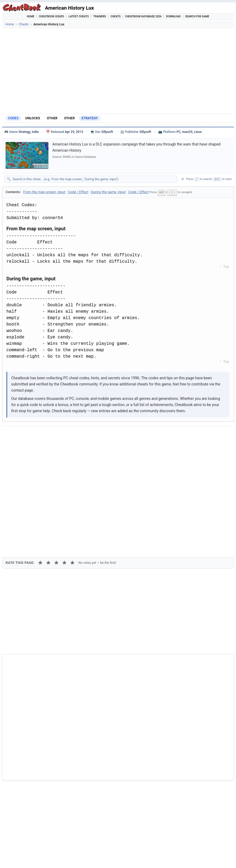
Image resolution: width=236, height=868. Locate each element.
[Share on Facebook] (22, 435)
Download (173, 16)
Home (30, 16)
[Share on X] (35, 435)
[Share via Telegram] (87, 435)
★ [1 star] (40, 463)
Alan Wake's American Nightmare (38, 773)
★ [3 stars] (56, 463)
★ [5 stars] (72, 463)
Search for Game (197, 16)
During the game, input (108, 192)
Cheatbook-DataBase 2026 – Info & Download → (105, 667)
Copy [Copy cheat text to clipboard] (30, 447)
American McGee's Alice (31, 782)
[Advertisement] (118, 71)
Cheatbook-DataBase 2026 (143, 16)
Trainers (100, 16)
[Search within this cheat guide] (93, 179)
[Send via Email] (100, 435)
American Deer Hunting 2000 (35, 799)
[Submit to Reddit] (48, 435)
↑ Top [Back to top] (224, 266)
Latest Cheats (79, 16)
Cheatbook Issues (51, 16)
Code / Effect (78, 192)
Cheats (115, 16)
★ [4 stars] (64, 463)
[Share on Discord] (61, 435)
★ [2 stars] (48, 463)
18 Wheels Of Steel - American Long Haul (45, 763)
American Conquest (27, 790)
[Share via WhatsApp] (74, 435)
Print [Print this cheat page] (52, 447)
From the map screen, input (44, 192)
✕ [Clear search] (183, 179)
